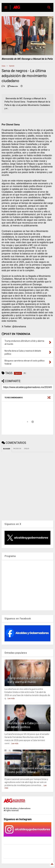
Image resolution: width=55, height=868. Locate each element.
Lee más (11, 699)
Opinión (12, 66)
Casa (3, 66)
